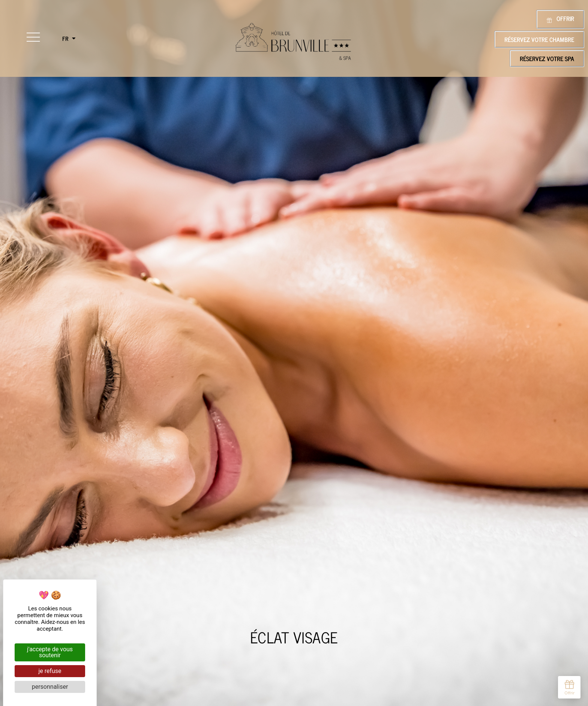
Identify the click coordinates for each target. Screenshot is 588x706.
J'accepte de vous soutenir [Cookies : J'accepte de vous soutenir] (50, 652)
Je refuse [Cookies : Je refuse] (50, 671)
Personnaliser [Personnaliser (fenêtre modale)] (50, 687)
